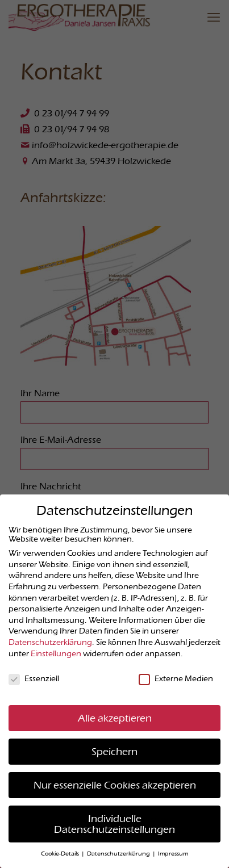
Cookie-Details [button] (61, 854)
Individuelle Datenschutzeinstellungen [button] (114, 824)
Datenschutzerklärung (50, 642)
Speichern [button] (114, 751)
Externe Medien (176, 678)
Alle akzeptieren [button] (115, 718)
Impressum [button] (173, 854)
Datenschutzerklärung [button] (119, 854)
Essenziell (34, 678)
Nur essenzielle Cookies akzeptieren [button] (115, 785)
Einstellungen (56, 653)
